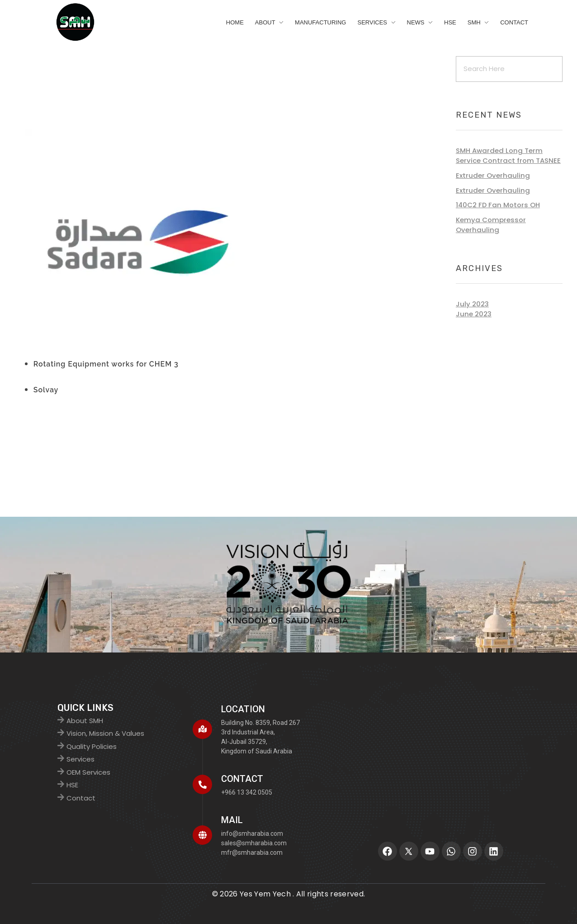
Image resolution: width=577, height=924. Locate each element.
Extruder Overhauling (493, 175)
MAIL (232, 820)
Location (243, 709)
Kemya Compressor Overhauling (491, 225)
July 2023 (472, 304)
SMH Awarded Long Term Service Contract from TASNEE (508, 155)
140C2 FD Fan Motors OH (498, 205)
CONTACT (242, 779)
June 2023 (474, 314)
